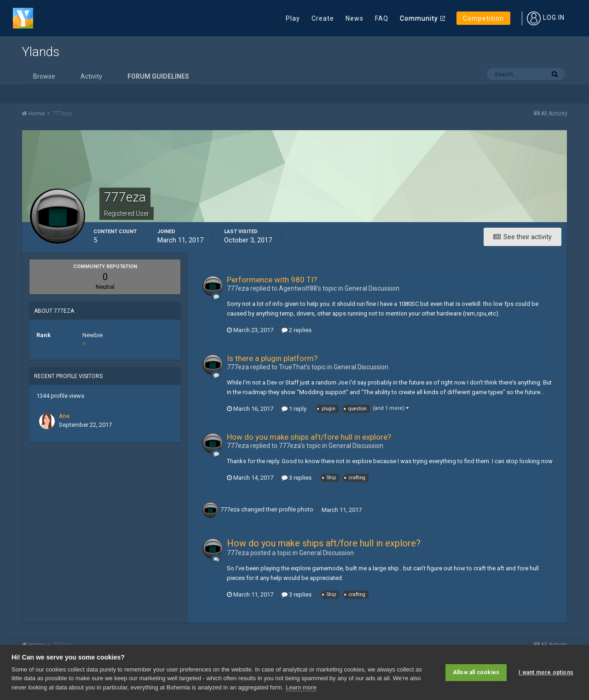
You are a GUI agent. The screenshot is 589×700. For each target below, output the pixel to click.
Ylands (40, 52)
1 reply (294, 409)
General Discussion (372, 288)
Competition (483, 18)
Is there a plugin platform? (272, 358)
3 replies (297, 478)
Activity (91, 76)
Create (323, 18)
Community (419, 18)
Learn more (301, 687)
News (355, 18)
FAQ (382, 18)
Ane (64, 416)
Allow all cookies (476, 672)
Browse (44, 76)
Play (293, 18)
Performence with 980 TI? (272, 280)
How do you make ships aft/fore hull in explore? (309, 437)
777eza (230, 510)
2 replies (297, 330)
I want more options (546, 672)
